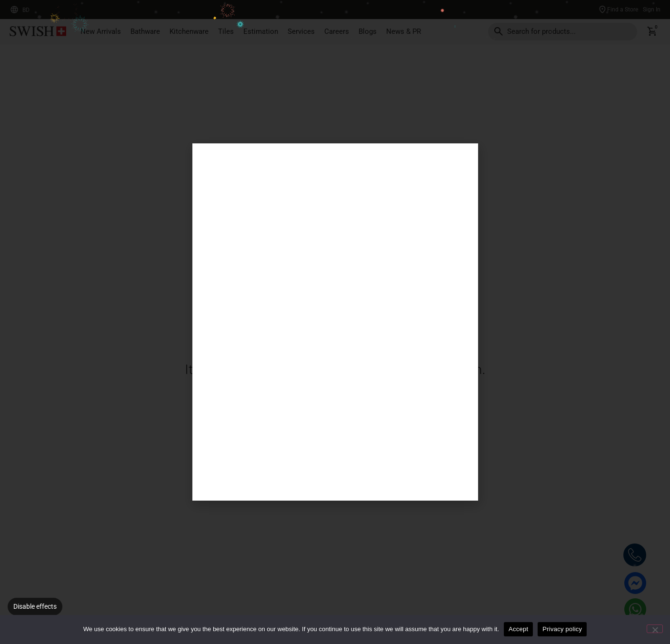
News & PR (404, 31)
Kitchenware (189, 31)
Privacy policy (562, 629)
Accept (518, 629)
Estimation (261, 31)
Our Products (388, 404)
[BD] (14, 10)
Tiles (226, 31)
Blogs (368, 31)
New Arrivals (101, 31)
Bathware (145, 31)
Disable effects (35, 606)
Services (301, 31)
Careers (337, 31)
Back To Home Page (282, 404)
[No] (655, 629)
